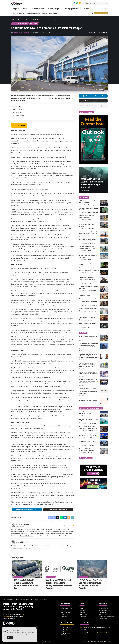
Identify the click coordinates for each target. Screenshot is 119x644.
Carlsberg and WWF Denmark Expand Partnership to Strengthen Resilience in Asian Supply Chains (59, 584)
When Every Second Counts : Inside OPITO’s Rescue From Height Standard (39, 13)
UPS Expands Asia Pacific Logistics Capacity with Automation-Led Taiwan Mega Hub (27, 584)
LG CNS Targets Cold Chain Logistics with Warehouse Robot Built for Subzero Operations (90, 584)
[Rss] (73, 525)
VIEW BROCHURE (19, 125)
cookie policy (23, 634)
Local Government (93, 438)
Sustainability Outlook (104, 633)
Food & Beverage (92, 298)
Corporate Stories (22, 23)
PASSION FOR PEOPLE (19, 110)
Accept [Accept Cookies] (10, 638)
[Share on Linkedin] (102, 32)
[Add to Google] (77, 3)
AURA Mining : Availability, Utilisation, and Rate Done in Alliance (87, 279)
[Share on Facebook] (95, 32)
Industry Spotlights (93, 212)
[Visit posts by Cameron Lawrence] (13, 525)
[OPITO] (86, 191)
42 (13, 23)
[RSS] (80, 3)
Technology (91, 205)
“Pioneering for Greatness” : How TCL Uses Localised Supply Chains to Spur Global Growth (88, 381)
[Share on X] (97, 32)
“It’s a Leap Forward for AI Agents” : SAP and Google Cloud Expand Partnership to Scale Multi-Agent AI (89, 356)
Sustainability (51, 577)
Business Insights (92, 305)
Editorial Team (28, 32)
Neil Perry (83, 627)
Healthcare (34, 23)
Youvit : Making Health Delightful (88, 309)
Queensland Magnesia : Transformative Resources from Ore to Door (88, 256)
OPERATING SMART (18, 115)
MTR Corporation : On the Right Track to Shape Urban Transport (86, 225)
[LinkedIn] (74, 3)
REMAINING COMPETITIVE (20, 118)
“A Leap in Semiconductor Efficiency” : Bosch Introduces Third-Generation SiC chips (87, 365)
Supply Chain (91, 229)
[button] (92, 9)
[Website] (68, 525)
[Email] (104, 32)
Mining (90, 220)
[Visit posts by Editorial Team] (13, 542)
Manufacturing (92, 291)
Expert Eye (91, 320)
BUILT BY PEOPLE (17, 112)
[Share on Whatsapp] (99, 32)
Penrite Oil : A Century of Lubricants (89, 270)
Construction (91, 243)
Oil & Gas (90, 273)
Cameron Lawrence (18, 32)
